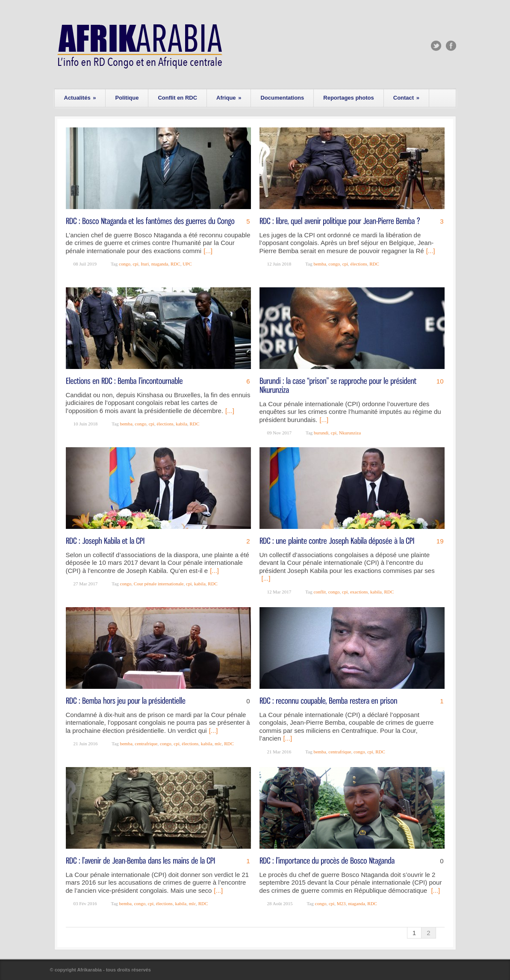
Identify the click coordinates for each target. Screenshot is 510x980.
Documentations (282, 98)
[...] (208, 251)
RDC (175, 264)
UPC (187, 264)
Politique (127, 98)
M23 (341, 903)
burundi (321, 433)
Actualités (80, 98)
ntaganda (160, 264)
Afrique (229, 98)
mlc (218, 744)
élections (359, 264)
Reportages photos (348, 98)
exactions (359, 592)
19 (440, 541)
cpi (135, 264)
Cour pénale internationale (159, 584)
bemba (320, 264)
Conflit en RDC (177, 98)
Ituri (145, 264)
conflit (320, 592)
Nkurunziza (350, 433)
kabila (181, 424)
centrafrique (146, 744)
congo (125, 264)
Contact (406, 98)
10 (440, 381)
